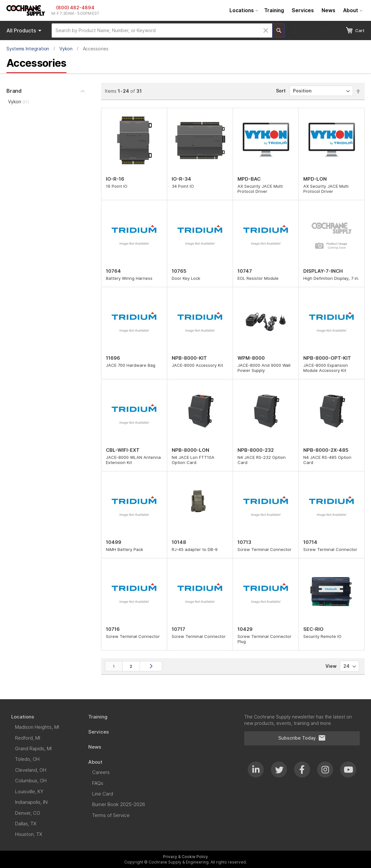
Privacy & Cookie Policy (185, 857)
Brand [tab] (14, 91)
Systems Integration (28, 49)
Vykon (66, 49)
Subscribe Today (302, 738)
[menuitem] (243, 10)
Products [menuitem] (25, 30)
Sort (281, 91)
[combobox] (162, 30)
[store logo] (26, 10)
